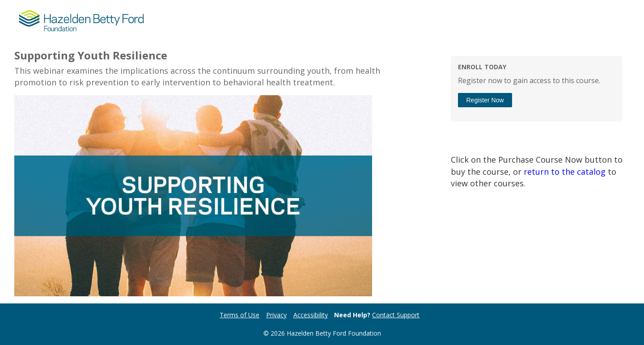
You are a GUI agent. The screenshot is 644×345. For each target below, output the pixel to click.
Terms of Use (239, 315)
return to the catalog (565, 172)
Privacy (276, 315)
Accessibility (311, 315)
